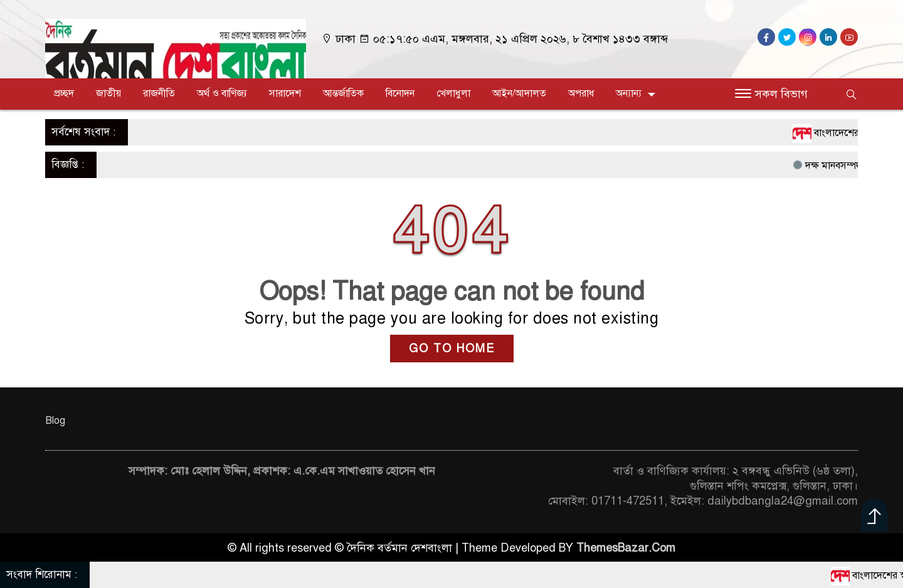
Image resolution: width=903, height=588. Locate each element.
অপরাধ (581, 93)
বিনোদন (400, 93)
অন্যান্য (629, 93)
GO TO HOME (452, 349)
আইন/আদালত (519, 93)
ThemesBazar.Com (626, 548)
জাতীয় (108, 93)
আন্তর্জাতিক (343, 93)
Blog (55, 421)
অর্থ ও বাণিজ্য (222, 93)
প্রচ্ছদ (64, 93)
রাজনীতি (159, 93)
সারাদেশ (285, 93)
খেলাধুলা (453, 93)
